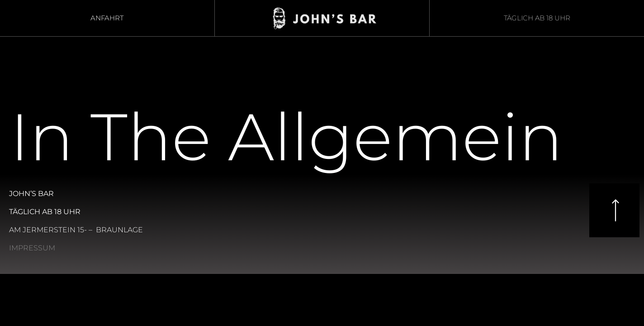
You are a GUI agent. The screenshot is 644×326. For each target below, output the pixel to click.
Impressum (32, 248)
